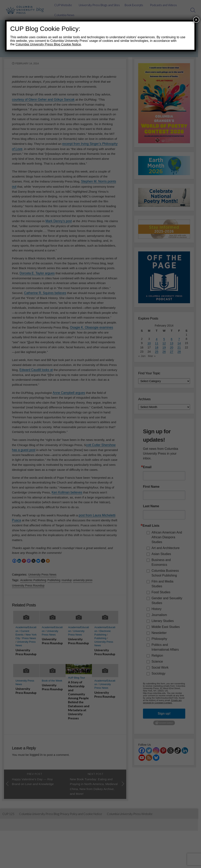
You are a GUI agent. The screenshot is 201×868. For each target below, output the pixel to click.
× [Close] (196, 20)
